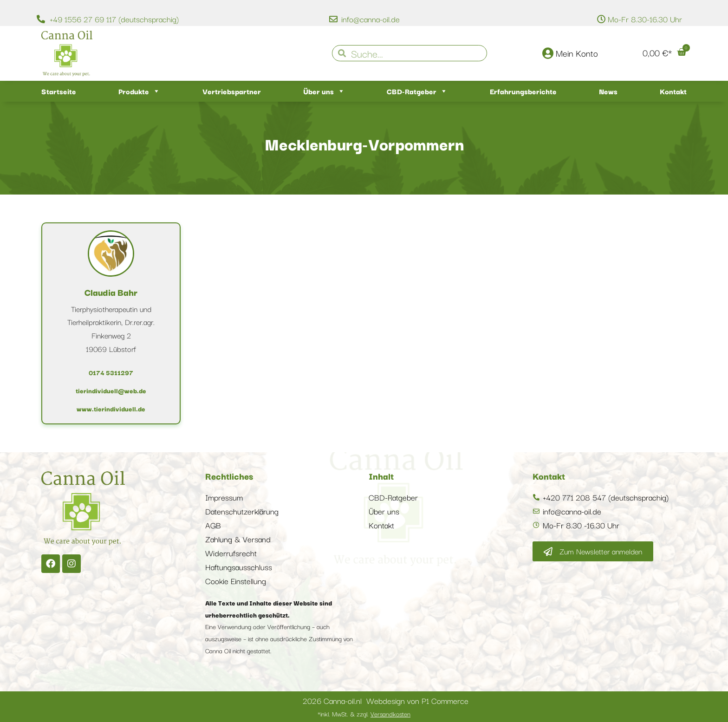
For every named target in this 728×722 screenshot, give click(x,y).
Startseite (59, 91)
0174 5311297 (111, 372)
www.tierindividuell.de (111, 409)
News (608, 91)
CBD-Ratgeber (417, 91)
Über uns (324, 91)
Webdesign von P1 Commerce (417, 700)
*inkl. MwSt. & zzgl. (364, 714)
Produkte (139, 91)
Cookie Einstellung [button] (236, 581)
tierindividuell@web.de (111, 390)
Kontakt (673, 91)
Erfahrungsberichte (523, 91)
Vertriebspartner (232, 91)
